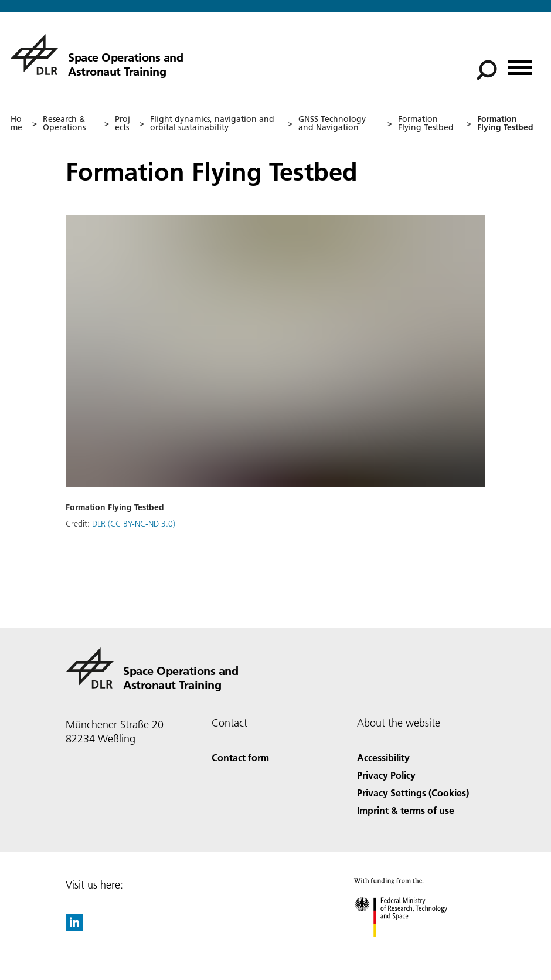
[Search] (487, 70)
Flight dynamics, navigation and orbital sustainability (212, 123)
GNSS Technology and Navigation (332, 123)
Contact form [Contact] (240, 757)
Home (16, 123)
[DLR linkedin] (74, 928)
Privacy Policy (386, 775)
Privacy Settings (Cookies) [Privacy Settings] (413, 793)
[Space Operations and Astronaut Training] (97, 55)
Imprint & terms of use (406, 810)
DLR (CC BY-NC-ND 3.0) (134, 524)
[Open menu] (520, 64)
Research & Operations (64, 123)
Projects (123, 123)
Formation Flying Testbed (426, 123)
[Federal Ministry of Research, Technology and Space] (411, 947)
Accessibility (383, 757)
